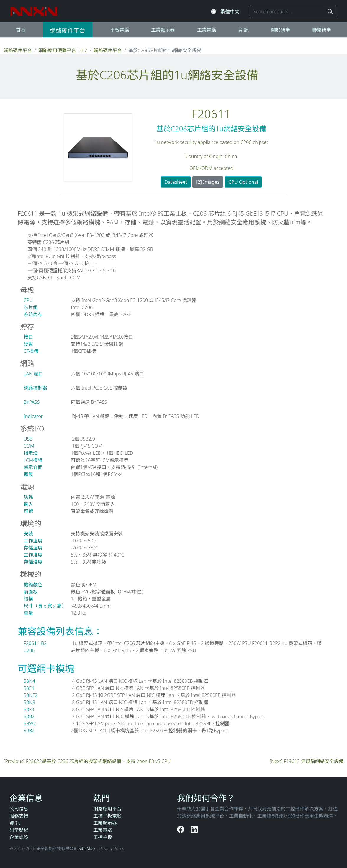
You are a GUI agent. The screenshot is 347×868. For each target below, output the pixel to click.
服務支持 (19, 816)
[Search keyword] (287, 12)
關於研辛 (281, 30)
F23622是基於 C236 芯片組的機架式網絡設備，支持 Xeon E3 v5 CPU (98, 761)
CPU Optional (243, 182)
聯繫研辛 (322, 30)
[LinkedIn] (194, 829)
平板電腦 (120, 30)
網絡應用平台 (107, 809)
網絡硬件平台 (68, 31)
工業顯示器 (163, 30)
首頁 (21, 30)
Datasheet (176, 182)
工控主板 (103, 837)
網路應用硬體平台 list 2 (63, 50)
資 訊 (243, 30)
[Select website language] (232, 12)
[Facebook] (181, 829)
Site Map (87, 848)
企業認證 (19, 837)
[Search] (330, 12)
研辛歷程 (19, 830)
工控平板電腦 (107, 816)
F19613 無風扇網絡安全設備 (314, 761)
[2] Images (208, 182)
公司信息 (19, 809)
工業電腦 (207, 30)
